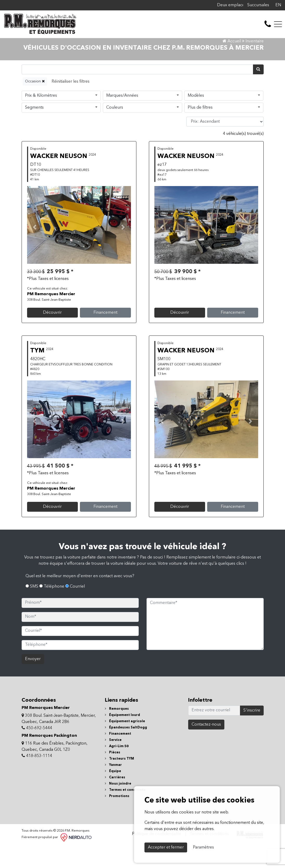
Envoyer (33, 681)
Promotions (117, 818)
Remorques (117, 731)
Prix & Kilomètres (41, 118)
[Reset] (71, 104)
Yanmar (113, 787)
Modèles (196, 118)
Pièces (113, 775)
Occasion (35, 104)
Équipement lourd (122, 737)
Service (113, 762)
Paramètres (203, 847)
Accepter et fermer (166, 847)
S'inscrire (252, 733)
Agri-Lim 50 (117, 769)
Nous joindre (118, 806)
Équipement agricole (125, 744)
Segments (34, 130)
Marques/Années (122, 118)
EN (278, 5)
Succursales (258, 5)
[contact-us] (268, 24)
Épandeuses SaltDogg (126, 750)
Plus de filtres (200, 130)
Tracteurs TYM (119, 781)
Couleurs (115, 130)
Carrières (115, 800)
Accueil (232, 64)
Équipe (113, 794)
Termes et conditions (125, 812)
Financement (105, 335)
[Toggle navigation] (278, 24)
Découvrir (52, 335)
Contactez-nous (206, 747)
